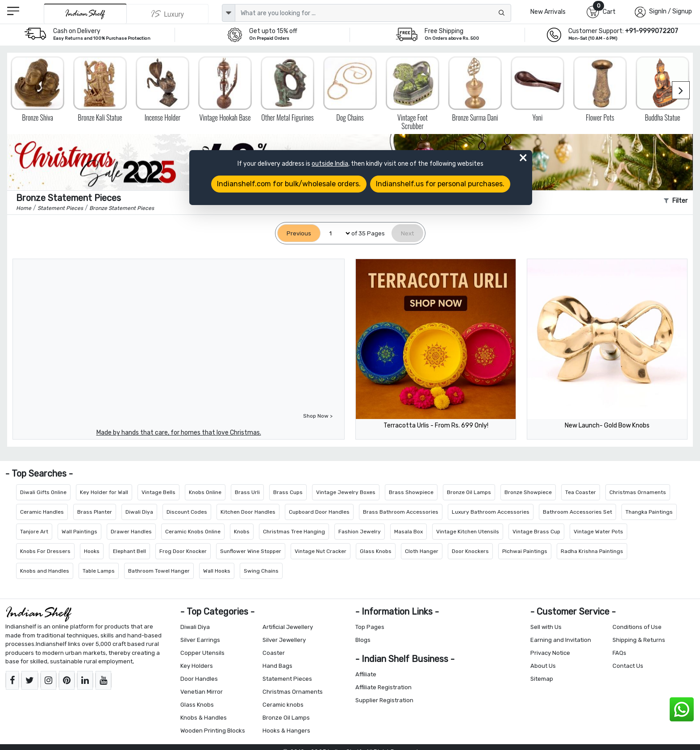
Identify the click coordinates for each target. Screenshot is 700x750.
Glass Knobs (376, 551)
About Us (543, 666)
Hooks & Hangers (286, 731)
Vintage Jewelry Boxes (346, 492)
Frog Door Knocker (183, 551)
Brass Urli (247, 492)
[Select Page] (336, 233)
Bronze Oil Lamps (469, 492)
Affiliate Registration (383, 687)
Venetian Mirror (202, 692)
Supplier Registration (384, 700)
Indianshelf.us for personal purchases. (440, 184)
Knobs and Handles (45, 571)
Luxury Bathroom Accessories (491, 512)
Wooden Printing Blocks (213, 731)
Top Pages (370, 627)
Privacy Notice (550, 653)
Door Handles (199, 679)
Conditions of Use (637, 627)
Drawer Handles (131, 532)
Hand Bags (277, 666)
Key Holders (197, 666)
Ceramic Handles (42, 512)
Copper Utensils (202, 653)
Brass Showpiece (411, 492)
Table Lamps (99, 571)
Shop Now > (318, 416)
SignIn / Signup (671, 11)
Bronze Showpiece (528, 492)
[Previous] (299, 233)
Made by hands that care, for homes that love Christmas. (179, 433)
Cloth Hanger (422, 551)
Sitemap (542, 679)
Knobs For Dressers (45, 551)
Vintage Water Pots (598, 532)
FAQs (619, 653)
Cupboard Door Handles (319, 512)
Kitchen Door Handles (248, 512)
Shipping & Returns (639, 640)
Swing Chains (261, 571)
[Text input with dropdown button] (373, 13)
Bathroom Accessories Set (577, 512)
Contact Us (628, 666)
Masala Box (408, 532)
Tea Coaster (581, 492)
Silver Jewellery (284, 640)
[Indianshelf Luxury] (168, 14)
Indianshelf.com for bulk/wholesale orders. (289, 184)
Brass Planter (95, 512)
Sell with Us (546, 627)
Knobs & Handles (204, 718)
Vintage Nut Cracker (321, 551)
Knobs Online (205, 492)
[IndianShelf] (85, 14)
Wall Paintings (79, 532)
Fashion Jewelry (360, 532)
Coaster (274, 653)
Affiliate (366, 674)
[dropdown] (229, 13)
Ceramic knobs (283, 705)
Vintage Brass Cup (536, 532)
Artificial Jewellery (288, 627)
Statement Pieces (287, 679)
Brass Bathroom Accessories (401, 512)
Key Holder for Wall (104, 492)
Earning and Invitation (561, 640)
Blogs (363, 640)
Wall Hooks (217, 571)
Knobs (242, 532)
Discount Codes (187, 512)
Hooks (92, 551)
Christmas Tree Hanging (294, 532)
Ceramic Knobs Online (193, 532)
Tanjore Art (34, 532)
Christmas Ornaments (638, 492)
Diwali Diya (139, 512)
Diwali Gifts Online (43, 492)
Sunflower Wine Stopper (251, 551)
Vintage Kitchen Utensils (468, 532)
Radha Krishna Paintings (592, 551)
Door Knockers (470, 551)
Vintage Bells (158, 492)
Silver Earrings (200, 640)
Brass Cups (288, 492)
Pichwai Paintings (525, 551)
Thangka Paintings (649, 512)
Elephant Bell (129, 551)
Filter (676, 201)
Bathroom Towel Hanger (159, 571)
